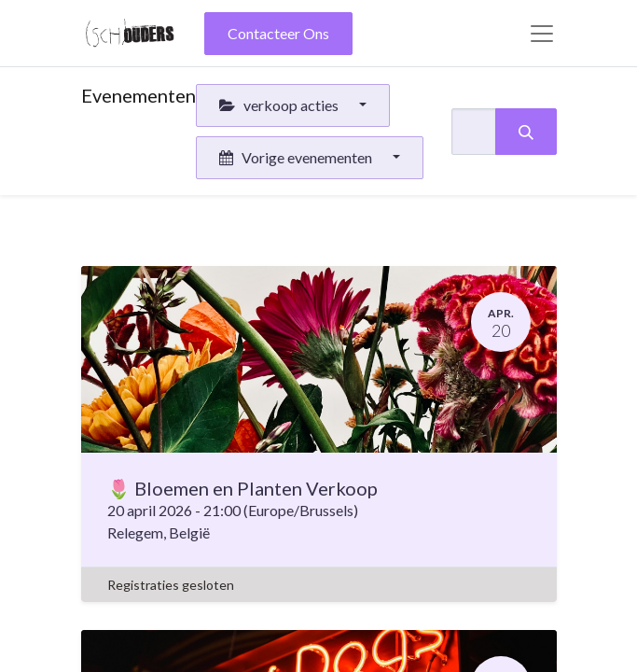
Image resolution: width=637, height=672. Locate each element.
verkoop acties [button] (280, 105)
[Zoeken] (526, 132)
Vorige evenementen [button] (297, 157)
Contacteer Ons (278, 33)
